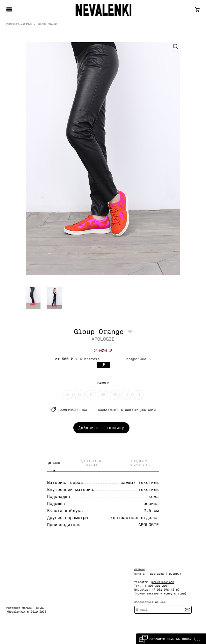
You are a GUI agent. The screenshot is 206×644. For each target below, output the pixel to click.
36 (79, 395)
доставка (157, 574)
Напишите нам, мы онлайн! (167, 639)
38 (103, 395)
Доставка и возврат (91, 463)
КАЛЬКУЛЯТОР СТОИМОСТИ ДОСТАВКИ (127, 410)
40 (127, 395)
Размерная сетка (69, 410)
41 (138, 395)
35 (68, 395)
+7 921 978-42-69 (165, 590)
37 (91, 395)
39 (115, 395)
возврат (175, 574)
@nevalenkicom (163, 582)
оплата (140, 574)
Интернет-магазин (19, 24)
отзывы (140, 569)
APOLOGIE (103, 339)
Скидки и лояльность (140, 463)
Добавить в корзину (101, 428)
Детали (54, 463)
